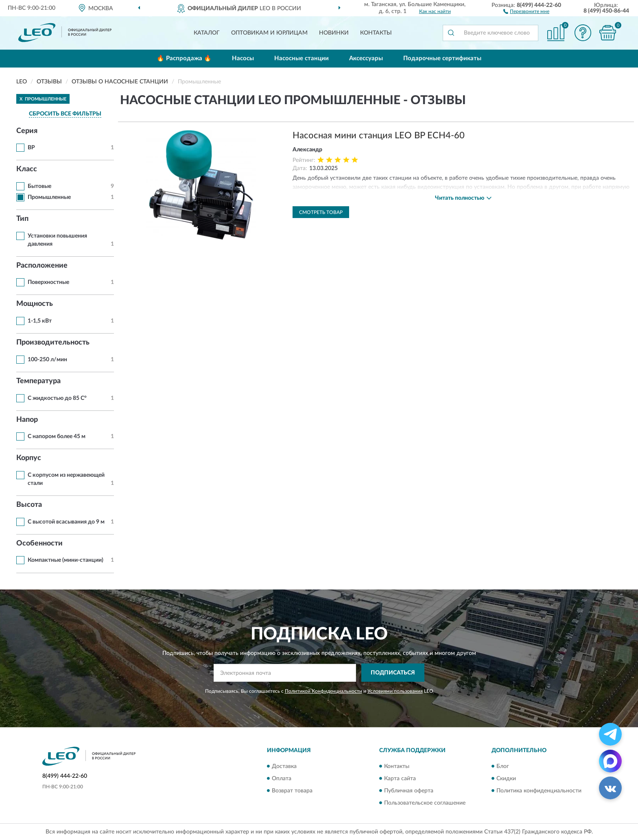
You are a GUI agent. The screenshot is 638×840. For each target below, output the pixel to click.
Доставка (284, 766)
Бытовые (39, 186)
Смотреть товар (321, 212)
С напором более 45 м (57, 436)
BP (31, 148)
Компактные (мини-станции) (66, 560)
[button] (526, 11)
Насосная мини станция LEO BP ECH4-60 (379, 135)
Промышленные (49, 197)
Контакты (376, 33)
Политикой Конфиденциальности (323, 691)
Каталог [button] (207, 33)
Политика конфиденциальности (539, 791)
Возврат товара (292, 791)
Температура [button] (38, 381)
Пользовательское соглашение (425, 803)
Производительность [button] (53, 343)
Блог (503, 766)
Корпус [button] (29, 458)
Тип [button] (22, 219)
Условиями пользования (395, 691)
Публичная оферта (409, 791)
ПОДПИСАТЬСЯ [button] (393, 673)
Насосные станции (302, 58)
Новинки (334, 33)
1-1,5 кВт (40, 321)
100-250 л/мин (47, 360)
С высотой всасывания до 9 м (66, 522)
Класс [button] (27, 169)
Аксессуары (366, 58)
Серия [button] (27, 131)
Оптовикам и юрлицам (269, 33)
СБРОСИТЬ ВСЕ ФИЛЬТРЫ (65, 114)
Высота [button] (29, 505)
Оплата (282, 779)
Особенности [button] (39, 543)
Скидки (506, 779)
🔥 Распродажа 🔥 (184, 58)
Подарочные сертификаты (442, 58)
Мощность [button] (35, 304)
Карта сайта (400, 779)
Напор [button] (27, 420)
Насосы (243, 58)
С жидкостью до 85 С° (57, 398)
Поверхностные (48, 282)
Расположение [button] (42, 266)
